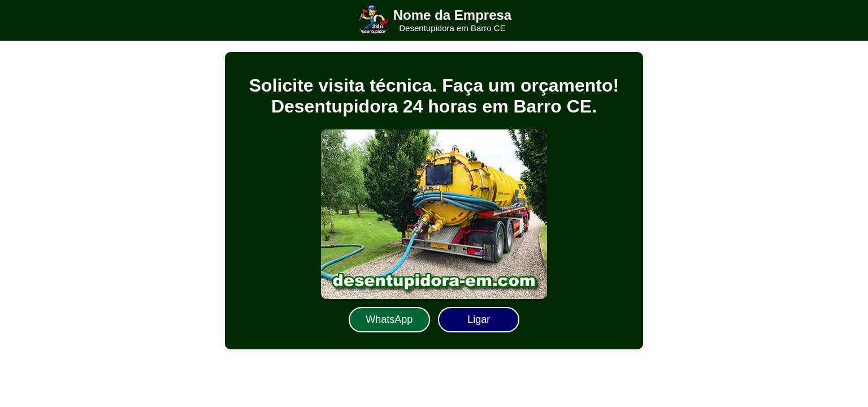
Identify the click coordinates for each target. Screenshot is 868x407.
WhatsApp (389, 319)
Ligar (479, 319)
